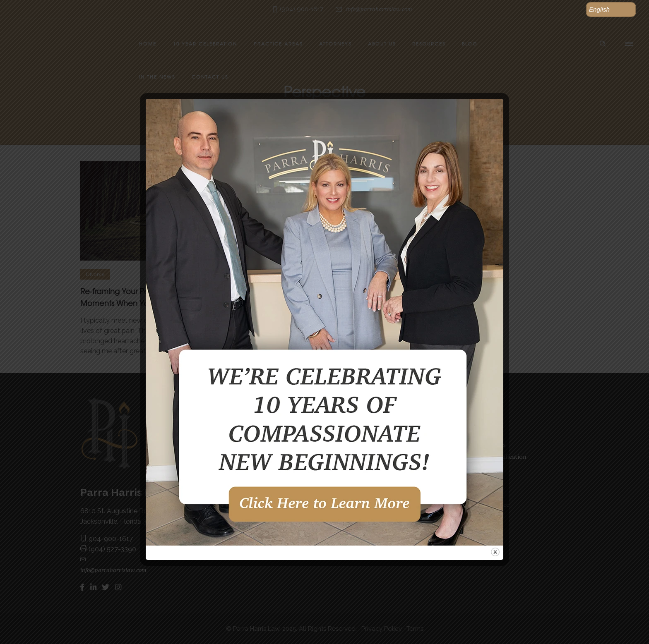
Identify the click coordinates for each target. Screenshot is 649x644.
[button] (611, 10)
